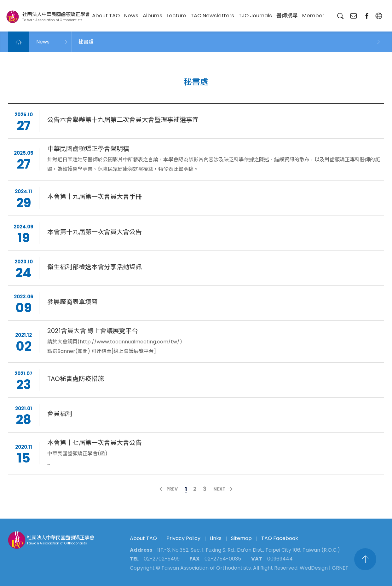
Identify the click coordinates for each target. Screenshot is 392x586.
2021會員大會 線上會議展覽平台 (93, 331)
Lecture (176, 16)
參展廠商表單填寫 (72, 302)
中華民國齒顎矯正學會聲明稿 (88, 150)
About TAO (106, 16)
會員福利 (60, 415)
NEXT (219, 489)
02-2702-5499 (162, 559)
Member (313, 16)
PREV (172, 489)
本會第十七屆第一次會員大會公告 (95, 444)
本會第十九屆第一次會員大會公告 (95, 233)
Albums (153, 16)
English (379, 16)
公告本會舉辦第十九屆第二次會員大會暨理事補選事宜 (123, 121)
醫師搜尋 (287, 16)
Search (340, 16)
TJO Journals (255, 16)
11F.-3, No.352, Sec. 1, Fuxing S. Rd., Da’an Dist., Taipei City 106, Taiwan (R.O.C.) (249, 550)
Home (18, 42)
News (131, 16)
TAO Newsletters (212, 16)
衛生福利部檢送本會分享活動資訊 (95, 267)
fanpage (367, 16)
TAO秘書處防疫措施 (76, 380)
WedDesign (314, 568)
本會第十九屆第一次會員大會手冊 (95, 198)
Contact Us (353, 16)
